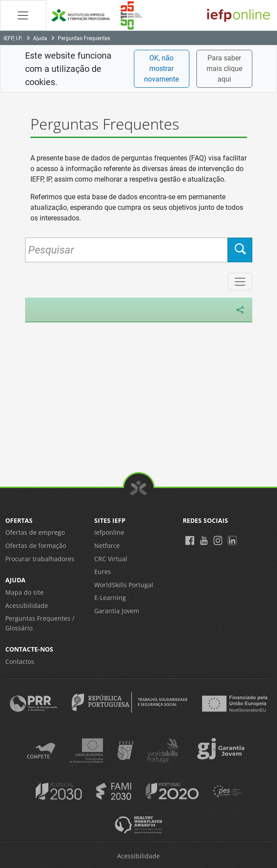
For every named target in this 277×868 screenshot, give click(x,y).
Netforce (107, 546)
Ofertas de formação (36, 546)
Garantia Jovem (117, 611)
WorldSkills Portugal (124, 585)
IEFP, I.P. (13, 38)
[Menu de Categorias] (240, 282)
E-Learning (110, 598)
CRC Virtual (111, 559)
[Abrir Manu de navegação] (23, 15)
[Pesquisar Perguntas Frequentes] (126, 250)
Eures (103, 572)
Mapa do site (24, 592)
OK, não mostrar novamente (161, 69)
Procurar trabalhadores (40, 559)
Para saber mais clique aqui (224, 69)
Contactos (20, 661)
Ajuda (40, 38)
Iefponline (109, 532)
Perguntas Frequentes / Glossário (40, 623)
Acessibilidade (27, 605)
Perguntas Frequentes (84, 38)
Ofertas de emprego (35, 532)
